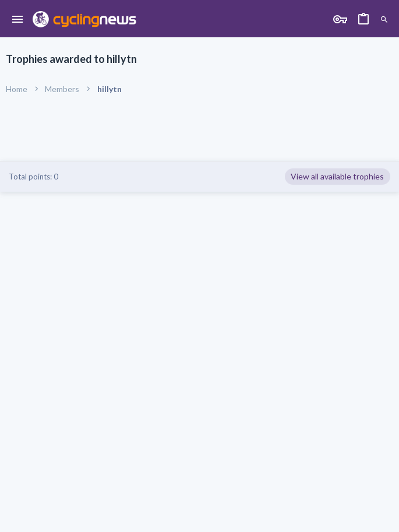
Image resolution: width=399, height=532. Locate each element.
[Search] (384, 20)
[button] (18, 20)
